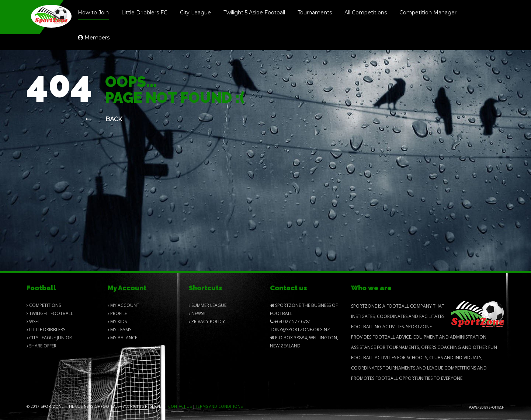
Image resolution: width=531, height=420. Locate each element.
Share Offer (41, 346)
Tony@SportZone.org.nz (300, 330)
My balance (122, 338)
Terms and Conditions (219, 406)
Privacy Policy (207, 321)
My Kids (117, 321)
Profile (117, 313)
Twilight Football (50, 313)
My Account (124, 305)
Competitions (44, 305)
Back (104, 119)
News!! (197, 313)
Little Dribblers (46, 330)
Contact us (180, 406)
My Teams (119, 330)
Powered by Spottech (487, 407)
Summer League (208, 305)
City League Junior (49, 338)
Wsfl (33, 321)
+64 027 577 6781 (291, 321)
